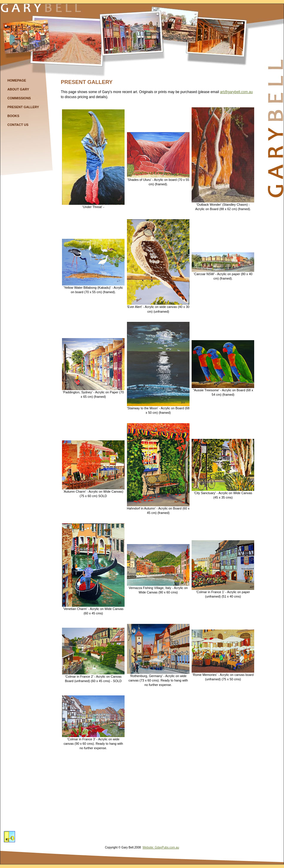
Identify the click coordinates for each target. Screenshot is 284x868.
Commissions (19, 98)
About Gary (18, 89)
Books (13, 116)
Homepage (17, 80)
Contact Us (18, 125)
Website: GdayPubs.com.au (161, 847)
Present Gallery (23, 107)
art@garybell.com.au (236, 92)
